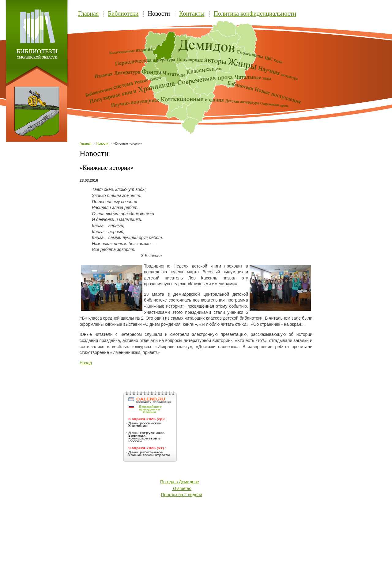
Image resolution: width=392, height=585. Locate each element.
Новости (159, 13)
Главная (88, 13)
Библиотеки (123, 13)
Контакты (192, 13)
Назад (86, 363)
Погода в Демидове (180, 482)
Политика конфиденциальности (255, 13)
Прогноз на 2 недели (182, 495)
